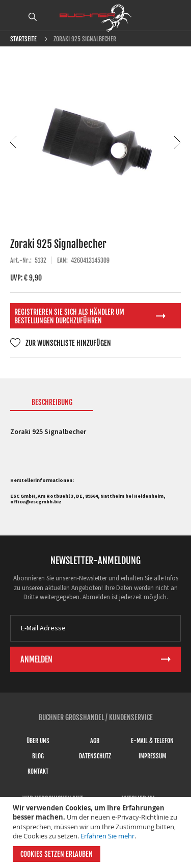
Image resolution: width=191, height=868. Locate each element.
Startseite (23, 39)
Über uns (38, 741)
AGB (95, 741)
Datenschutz (95, 756)
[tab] (52, 404)
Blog (38, 756)
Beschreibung (52, 402)
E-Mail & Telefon (152, 741)
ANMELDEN (177, 17)
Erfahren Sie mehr (107, 836)
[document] (97, 833)
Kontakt (38, 771)
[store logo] (96, 18)
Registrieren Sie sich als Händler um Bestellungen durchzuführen (69, 316)
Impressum (152, 756)
